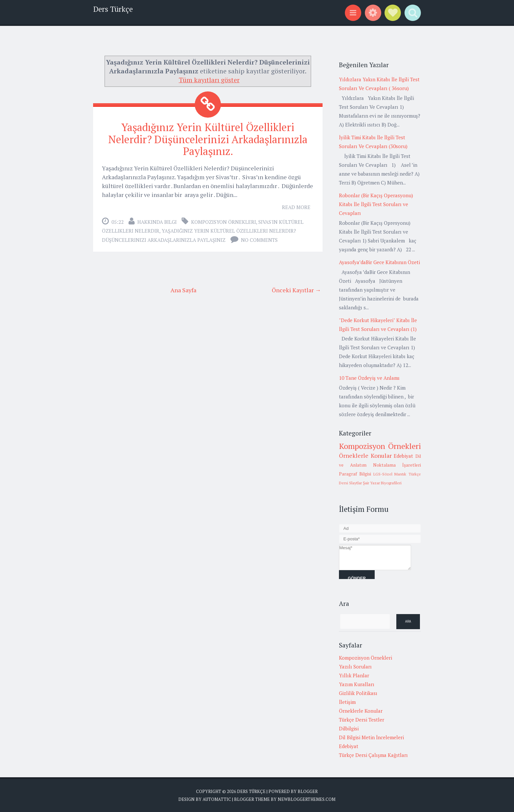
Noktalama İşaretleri (397, 465)
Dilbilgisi (349, 728)
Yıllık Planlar (354, 675)
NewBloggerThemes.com (306, 799)
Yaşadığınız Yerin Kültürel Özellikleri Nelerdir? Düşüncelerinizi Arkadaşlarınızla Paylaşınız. (208, 139)
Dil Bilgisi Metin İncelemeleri (371, 737)
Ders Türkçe (113, 9)
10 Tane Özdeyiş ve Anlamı (369, 378)
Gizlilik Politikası (358, 693)
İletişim (347, 702)
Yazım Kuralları (357, 684)
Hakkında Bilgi (157, 222)
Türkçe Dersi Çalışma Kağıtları (373, 755)
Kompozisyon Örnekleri (224, 222)
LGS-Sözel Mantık (390, 474)
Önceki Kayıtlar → (296, 290)
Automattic (217, 799)
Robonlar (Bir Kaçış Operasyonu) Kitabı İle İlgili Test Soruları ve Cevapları (376, 204)
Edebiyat (403, 456)
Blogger (308, 791)
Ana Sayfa (183, 290)
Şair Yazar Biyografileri (382, 483)
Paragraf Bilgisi (355, 474)
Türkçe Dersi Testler (362, 720)
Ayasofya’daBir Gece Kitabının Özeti (379, 262)
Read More (296, 207)
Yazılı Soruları (355, 667)
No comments (259, 240)
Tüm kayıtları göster (209, 80)
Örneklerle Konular (365, 455)
